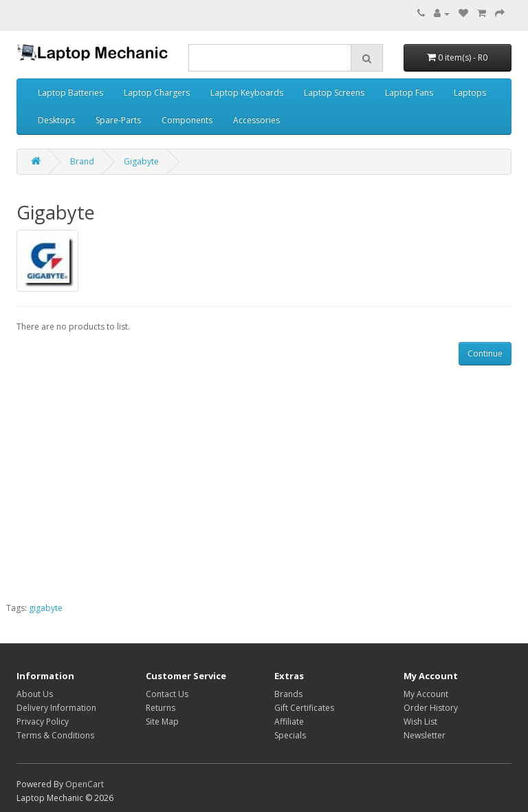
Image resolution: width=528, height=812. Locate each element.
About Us (35, 694)
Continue (485, 353)
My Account (426, 694)
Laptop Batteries (70, 93)
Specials (290, 735)
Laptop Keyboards (247, 93)
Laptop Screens (334, 93)
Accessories (256, 120)
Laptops (470, 93)
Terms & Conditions (55, 735)
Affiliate (289, 722)
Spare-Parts (118, 120)
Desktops (56, 120)
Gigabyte (141, 161)
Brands (288, 694)
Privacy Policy (43, 722)
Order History (431, 708)
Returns (161, 708)
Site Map (162, 722)
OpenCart (85, 784)
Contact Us (167, 694)
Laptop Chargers (157, 93)
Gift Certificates (304, 708)
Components (187, 120)
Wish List (420, 722)
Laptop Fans (409, 93)
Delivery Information (56, 708)
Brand (82, 161)
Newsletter (425, 735)
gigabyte (46, 608)
